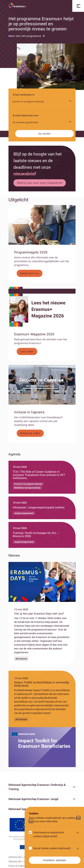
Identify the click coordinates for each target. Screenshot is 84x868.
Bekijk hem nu (30, 273)
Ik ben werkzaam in (24, 95)
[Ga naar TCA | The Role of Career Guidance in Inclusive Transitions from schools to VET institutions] (42, 477)
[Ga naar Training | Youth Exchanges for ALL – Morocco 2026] (42, 535)
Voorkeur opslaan (55, 860)
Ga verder (45, 134)
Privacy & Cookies (17, 866)
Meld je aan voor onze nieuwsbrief (40, 183)
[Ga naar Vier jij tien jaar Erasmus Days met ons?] (42, 634)
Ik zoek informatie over (26, 115)
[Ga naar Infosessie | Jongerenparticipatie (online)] (42, 508)
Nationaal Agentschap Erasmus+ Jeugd (42, 799)
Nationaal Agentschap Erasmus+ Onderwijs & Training (42, 787)
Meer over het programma (27, 36)
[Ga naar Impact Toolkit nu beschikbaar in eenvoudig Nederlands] (42, 699)
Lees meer (27, 351)
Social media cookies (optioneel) (52, 848)
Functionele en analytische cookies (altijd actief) (49, 834)
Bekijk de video (30, 433)
